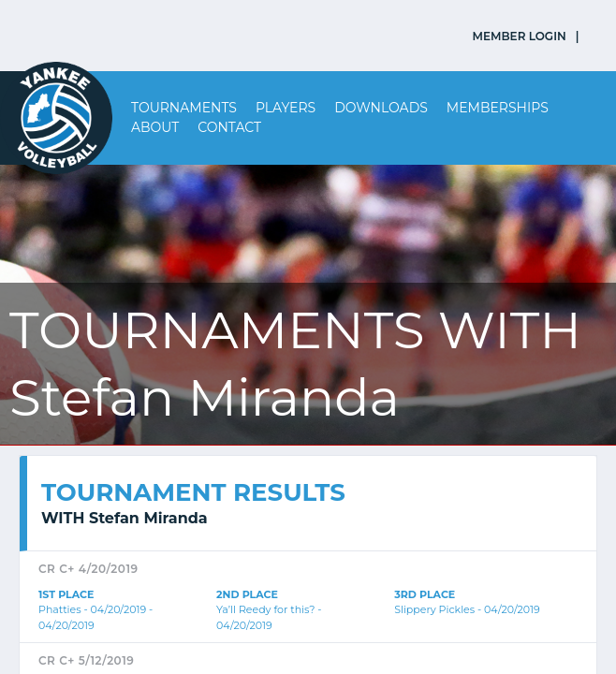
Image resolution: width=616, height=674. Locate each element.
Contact (229, 127)
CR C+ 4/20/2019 (88, 569)
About (155, 127)
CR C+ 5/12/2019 (86, 660)
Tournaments (184, 108)
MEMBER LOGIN (520, 36)
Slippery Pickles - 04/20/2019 (467, 609)
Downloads (381, 108)
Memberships (498, 108)
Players (286, 108)
